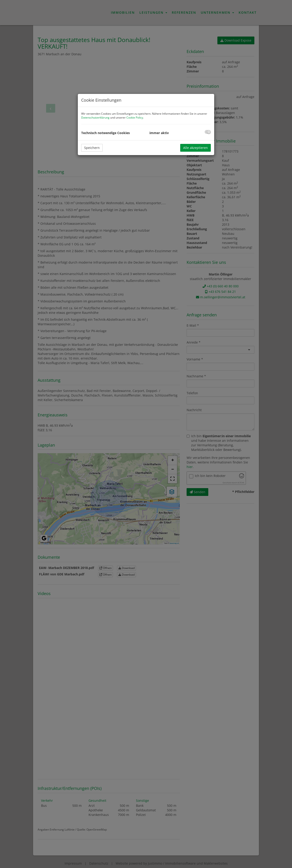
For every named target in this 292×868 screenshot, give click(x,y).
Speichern (92, 148)
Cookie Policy (135, 118)
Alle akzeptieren (196, 148)
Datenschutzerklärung (95, 118)
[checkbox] (208, 132)
